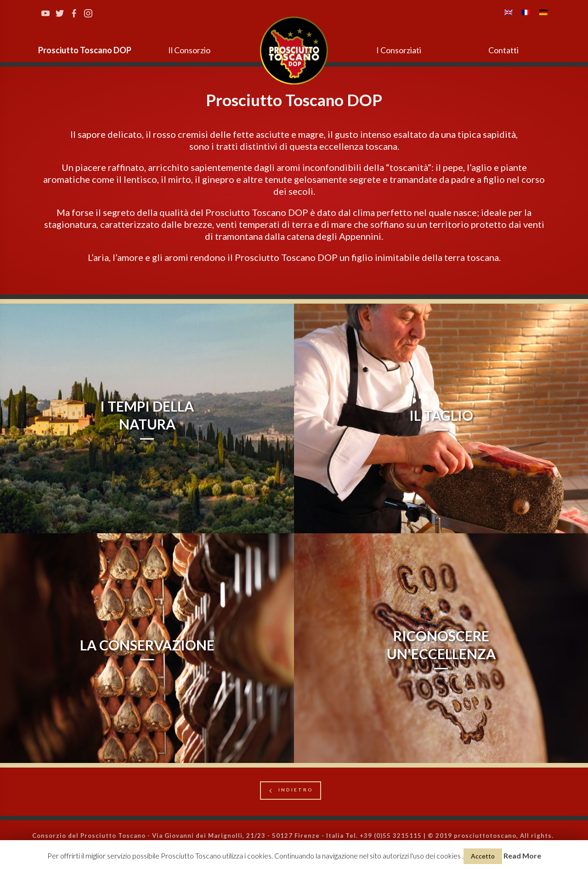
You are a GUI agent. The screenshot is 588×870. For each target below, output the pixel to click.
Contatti (503, 50)
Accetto (483, 856)
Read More (522, 856)
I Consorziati (399, 50)
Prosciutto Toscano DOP (85, 50)
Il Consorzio (189, 50)
